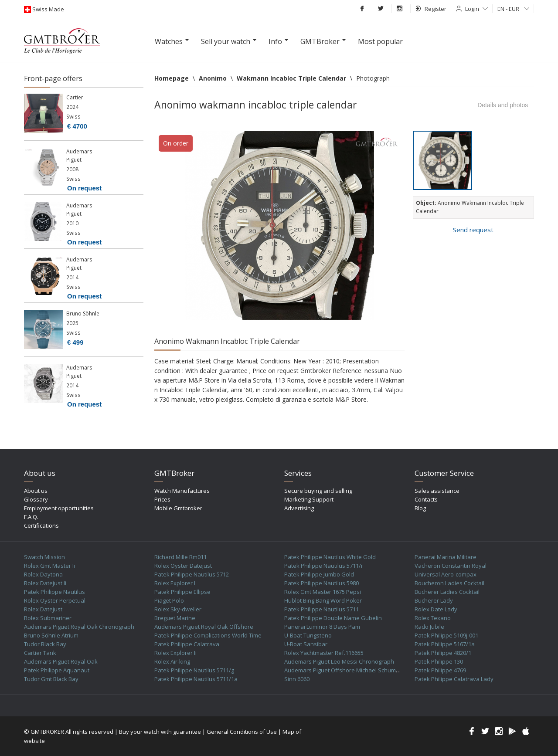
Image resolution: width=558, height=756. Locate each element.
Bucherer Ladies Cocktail (447, 592)
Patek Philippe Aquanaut (57, 670)
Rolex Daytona (43, 574)
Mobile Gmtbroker (178, 508)
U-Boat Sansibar (306, 644)
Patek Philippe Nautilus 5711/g (194, 670)
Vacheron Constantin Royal (451, 566)
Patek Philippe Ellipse (182, 592)
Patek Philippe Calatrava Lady (454, 679)
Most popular (380, 41)
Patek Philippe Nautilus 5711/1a (196, 679)
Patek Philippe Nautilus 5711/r (324, 566)
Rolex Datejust (43, 609)
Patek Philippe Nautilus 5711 (322, 609)
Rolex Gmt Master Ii (49, 566)
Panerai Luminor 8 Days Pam (322, 627)
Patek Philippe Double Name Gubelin (333, 618)
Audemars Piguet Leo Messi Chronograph (339, 661)
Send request (473, 230)
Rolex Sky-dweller (178, 609)
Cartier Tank (40, 653)
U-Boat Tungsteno (308, 635)
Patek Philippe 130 (439, 661)
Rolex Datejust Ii (45, 583)
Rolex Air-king (172, 661)
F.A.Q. (31, 517)
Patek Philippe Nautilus (54, 592)
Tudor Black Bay (45, 644)
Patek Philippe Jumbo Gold (319, 574)
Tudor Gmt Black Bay (51, 679)
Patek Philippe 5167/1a (445, 644)
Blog (420, 508)
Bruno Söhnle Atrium (51, 635)
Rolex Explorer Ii (175, 653)
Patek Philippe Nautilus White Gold (330, 557)
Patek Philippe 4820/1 (443, 653)
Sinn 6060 (297, 679)
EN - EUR (513, 9)
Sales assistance (437, 491)
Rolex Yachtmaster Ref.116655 (324, 653)
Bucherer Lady (434, 600)
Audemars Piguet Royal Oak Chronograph (79, 627)
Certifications (41, 525)
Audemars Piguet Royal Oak (61, 661)
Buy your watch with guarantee (160, 732)
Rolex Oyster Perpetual (55, 600)
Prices (162, 499)
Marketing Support (309, 499)
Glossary (36, 499)
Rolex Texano (433, 618)
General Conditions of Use (242, 732)
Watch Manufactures (182, 491)
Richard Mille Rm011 (180, 557)
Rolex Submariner (48, 618)
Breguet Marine (175, 618)
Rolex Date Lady (436, 609)
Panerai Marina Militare (446, 557)
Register (431, 9)
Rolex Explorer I (175, 583)
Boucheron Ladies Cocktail (449, 583)
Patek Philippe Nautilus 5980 (322, 583)
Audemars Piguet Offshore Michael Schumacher (348, 670)
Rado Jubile (429, 627)
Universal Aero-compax (446, 574)
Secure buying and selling (318, 491)
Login (476, 9)
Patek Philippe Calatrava (187, 644)
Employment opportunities (59, 508)
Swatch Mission (44, 557)
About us (36, 491)
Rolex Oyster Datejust (183, 566)
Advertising (299, 508)
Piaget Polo (169, 600)
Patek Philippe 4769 (440, 670)
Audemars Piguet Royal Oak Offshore (204, 627)
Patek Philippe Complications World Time (208, 635)
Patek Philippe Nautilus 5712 (192, 574)
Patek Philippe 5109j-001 (446, 635)
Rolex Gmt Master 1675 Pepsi (323, 592)
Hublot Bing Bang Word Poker (323, 600)
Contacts (426, 499)
